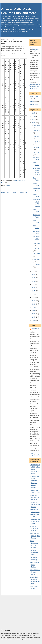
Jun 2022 (37, 152)
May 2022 (37, 243)
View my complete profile (35, 454)
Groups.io (35, 50)
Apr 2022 (37, 249)
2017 (34, 284)
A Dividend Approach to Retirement (34, 497)
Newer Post (5, 192)
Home (15, 192)
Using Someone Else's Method (35, 565)
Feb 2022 (37, 259)
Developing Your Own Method (34, 528)
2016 (34, 288)
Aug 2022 (37, 142)
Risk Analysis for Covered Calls (34, 552)
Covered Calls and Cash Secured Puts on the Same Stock (35, 519)
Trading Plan (34, 104)
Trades (8, 185)
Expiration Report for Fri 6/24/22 (12, 42)
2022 (34, 123)
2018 (34, 281)
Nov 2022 (37, 131)
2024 (34, 116)
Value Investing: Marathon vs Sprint (35, 572)
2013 (34, 297)
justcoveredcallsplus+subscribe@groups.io (35, 87)
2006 (34, 320)
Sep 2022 (37, 136)
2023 (34, 120)
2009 (34, 310)
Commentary (34, 96)
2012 (34, 301)
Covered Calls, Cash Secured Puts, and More (19, 11)
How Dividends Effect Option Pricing (35, 536)
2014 (34, 294)
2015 (34, 291)
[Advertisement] (17, 612)
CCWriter (35, 329)
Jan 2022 (37, 265)
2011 (34, 304)
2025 (34, 113)
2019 (34, 278)
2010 (34, 307)
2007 (34, 317)
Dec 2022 (37, 125)
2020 (34, 275)
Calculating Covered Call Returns (35, 505)
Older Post (24, 192)
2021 (34, 271)
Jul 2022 (36, 147)
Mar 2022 (37, 254)
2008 (34, 314)
